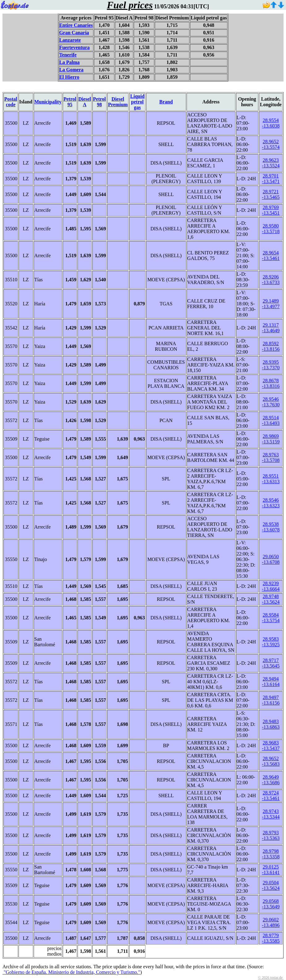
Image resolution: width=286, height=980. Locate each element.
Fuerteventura (75, 47)
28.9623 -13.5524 (271, 163)
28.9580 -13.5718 (271, 229)
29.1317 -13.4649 (271, 328)
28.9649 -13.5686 (271, 780)
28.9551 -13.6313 (271, 479)
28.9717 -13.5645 (271, 663)
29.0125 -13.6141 (271, 870)
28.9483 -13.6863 (271, 724)
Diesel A (85, 102)
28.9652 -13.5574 (271, 144)
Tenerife (68, 55)
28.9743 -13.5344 (271, 814)
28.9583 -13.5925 (271, 642)
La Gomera (71, 70)
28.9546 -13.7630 (271, 402)
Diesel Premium (118, 102)
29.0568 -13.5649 (271, 904)
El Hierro (69, 77)
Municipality (48, 102)
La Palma (69, 62)
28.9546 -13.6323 (271, 503)
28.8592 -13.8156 (271, 346)
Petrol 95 (70, 102)
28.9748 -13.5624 (271, 599)
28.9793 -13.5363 (271, 835)
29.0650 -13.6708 (271, 559)
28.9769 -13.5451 (271, 210)
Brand (166, 102)
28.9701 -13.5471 (271, 179)
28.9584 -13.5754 (271, 618)
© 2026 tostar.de (271, 978)
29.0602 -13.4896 (271, 922)
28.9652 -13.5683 (271, 761)
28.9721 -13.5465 (271, 194)
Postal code (11, 102)
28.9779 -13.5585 (271, 938)
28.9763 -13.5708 (271, 457)
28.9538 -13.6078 (271, 527)
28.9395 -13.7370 (271, 365)
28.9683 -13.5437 (271, 745)
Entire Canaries (76, 25)
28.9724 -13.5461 (271, 796)
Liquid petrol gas (137, 102)
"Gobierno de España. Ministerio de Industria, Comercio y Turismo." (71, 972)
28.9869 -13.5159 (271, 439)
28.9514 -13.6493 (271, 420)
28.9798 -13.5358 (271, 854)
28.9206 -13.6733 (271, 280)
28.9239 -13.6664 (271, 586)
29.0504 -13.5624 (271, 885)
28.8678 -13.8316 (271, 383)
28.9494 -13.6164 (271, 682)
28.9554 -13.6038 (271, 123)
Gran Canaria (74, 33)
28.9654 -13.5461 (271, 255)
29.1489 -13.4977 (271, 304)
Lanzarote (70, 40)
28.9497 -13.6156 (271, 700)
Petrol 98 (99, 102)
